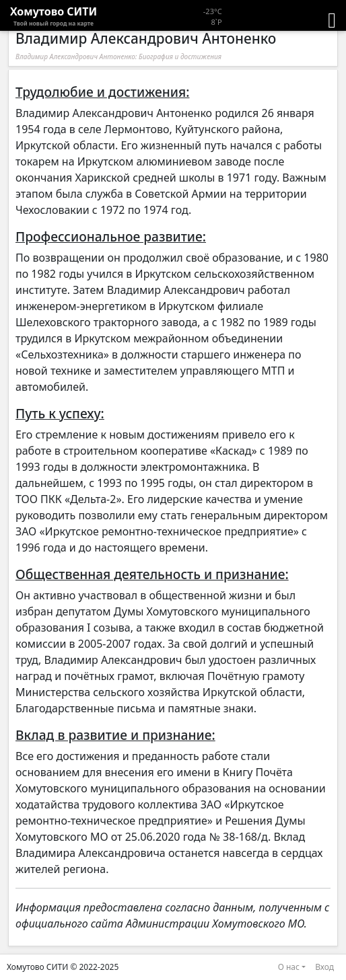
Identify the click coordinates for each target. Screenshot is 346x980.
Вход (324, 967)
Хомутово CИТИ (54, 16)
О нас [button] (289, 967)
